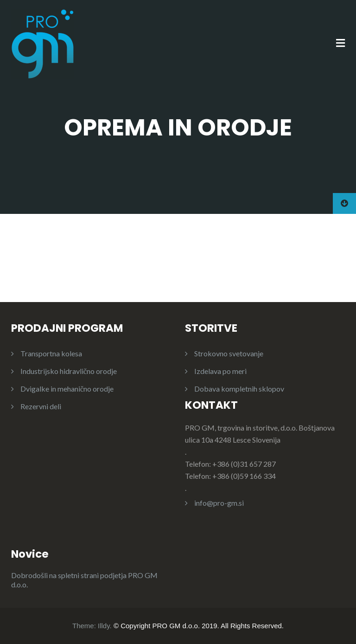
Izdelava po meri (220, 371)
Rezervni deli (41, 406)
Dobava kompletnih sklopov (239, 389)
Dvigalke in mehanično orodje (67, 389)
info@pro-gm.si (219, 503)
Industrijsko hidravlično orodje (69, 371)
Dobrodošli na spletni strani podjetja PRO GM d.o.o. (84, 580)
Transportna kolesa (51, 353)
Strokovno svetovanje (229, 353)
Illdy (104, 626)
